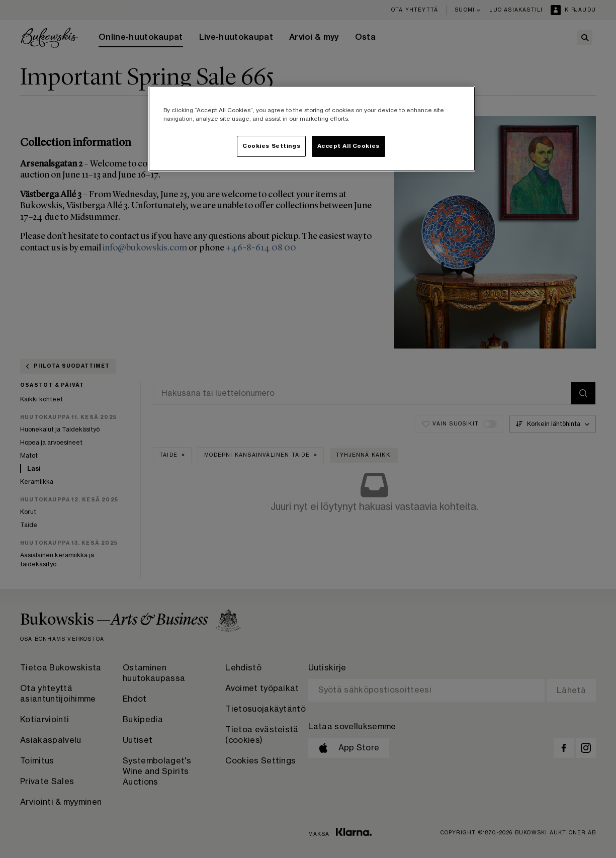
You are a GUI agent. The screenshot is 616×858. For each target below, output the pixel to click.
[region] (312, 129)
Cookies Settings (271, 146)
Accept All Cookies (348, 146)
